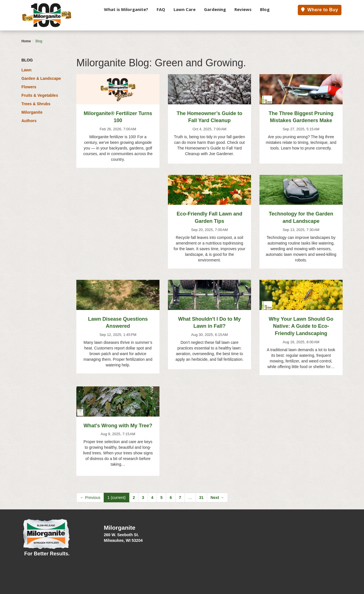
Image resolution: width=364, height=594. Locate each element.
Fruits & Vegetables (40, 95)
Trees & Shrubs (36, 104)
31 (201, 498)
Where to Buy (320, 10)
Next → (217, 498)
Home (26, 41)
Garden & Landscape (41, 78)
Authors (29, 121)
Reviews (243, 9)
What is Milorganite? (126, 9)
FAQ (161, 9)
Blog (265, 9)
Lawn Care (185, 9)
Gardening (215, 9)
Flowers (29, 87)
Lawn (26, 70)
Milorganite (32, 112)
